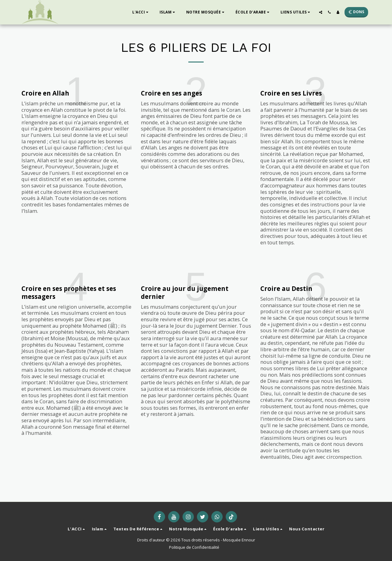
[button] (141, 12)
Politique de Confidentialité (194, 547)
